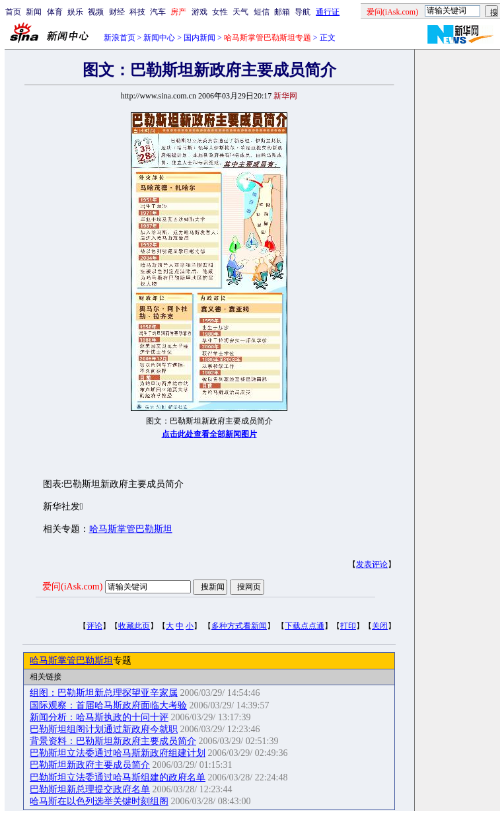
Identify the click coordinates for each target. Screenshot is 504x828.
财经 (117, 12)
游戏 (199, 12)
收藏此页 (134, 626)
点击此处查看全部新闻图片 (209, 434)
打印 (348, 626)
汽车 (158, 12)
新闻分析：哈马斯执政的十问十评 (99, 717)
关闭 (380, 626)
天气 (240, 12)
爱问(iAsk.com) (72, 586)
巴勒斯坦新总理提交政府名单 (90, 789)
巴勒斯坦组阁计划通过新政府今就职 (104, 729)
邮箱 (282, 12)
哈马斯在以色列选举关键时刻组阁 (99, 801)
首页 (13, 12)
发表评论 (372, 564)
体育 (55, 12)
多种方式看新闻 (239, 626)
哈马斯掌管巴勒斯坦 (131, 529)
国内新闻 (199, 38)
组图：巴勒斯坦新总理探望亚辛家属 (104, 693)
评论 (94, 626)
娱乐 (75, 12)
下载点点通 (305, 626)
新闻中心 (159, 38)
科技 (137, 12)
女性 (220, 12)
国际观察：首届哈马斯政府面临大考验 (108, 705)
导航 (303, 12)
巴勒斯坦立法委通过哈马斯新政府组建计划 (118, 753)
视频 (96, 12)
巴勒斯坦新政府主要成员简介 (90, 765)
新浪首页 (120, 38)
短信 (262, 12)
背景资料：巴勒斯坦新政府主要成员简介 (113, 741)
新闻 (34, 12)
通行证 (328, 12)
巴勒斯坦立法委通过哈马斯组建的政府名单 (118, 777)
